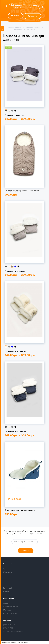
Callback (26, 551)
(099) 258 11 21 (9, 625)
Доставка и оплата (11, 607)
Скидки (6, 591)
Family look (8, 588)
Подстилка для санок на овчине (20, 510)
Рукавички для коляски (15, 271)
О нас (6, 603)
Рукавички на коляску (15, 115)
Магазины (7, 610)
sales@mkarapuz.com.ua (13, 631)
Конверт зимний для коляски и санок (22, 191)
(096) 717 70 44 (9, 628)
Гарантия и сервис (11, 613)
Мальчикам (8, 572)
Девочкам (7, 569)
